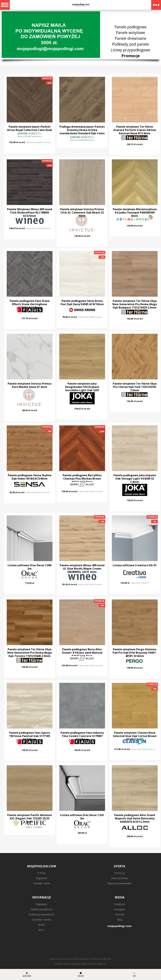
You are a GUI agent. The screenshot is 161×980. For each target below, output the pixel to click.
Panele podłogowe (131, 27)
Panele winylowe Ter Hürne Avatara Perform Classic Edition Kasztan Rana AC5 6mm (135, 130)
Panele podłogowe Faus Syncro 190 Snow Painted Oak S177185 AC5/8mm (30, 736)
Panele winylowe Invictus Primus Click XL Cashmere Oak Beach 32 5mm (82, 213)
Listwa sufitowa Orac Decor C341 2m (82, 817)
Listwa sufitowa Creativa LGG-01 (135, 565)
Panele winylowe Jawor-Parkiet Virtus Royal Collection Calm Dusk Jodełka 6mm (30, 130)
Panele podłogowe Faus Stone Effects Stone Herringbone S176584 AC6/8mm (30, 304)
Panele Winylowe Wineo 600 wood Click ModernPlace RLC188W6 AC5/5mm (30, 213)
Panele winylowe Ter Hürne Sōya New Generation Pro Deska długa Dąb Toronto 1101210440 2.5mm (30, 653)
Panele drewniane (130, 38)
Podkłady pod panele (130, 44)
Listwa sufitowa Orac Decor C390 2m (30, 567)
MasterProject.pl (97, 964)
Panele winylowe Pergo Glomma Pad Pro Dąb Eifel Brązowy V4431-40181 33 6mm (135, 653)
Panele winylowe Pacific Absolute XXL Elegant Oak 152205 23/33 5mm (30, 818)
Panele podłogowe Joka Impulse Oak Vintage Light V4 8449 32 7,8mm (135, 479)
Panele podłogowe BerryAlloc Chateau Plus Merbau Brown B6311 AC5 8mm (82, 479)
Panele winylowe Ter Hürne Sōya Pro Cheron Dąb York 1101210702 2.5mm (135, 387)
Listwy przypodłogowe (130, 50)
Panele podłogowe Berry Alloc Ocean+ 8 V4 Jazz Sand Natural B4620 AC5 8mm (82, 653)
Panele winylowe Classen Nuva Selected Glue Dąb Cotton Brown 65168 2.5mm (135, 736)
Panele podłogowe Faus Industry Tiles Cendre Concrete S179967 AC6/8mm (82, 736)
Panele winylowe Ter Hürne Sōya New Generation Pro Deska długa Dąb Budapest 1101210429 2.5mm (135, 304)
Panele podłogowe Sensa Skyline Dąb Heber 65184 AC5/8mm (30, 477)
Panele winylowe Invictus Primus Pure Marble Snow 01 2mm (30, 385)
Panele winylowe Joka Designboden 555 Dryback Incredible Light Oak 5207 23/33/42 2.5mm (82, 389)
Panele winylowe (130, 32)
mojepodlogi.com (60, 959)
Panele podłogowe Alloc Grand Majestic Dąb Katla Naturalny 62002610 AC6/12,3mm (135, 818)
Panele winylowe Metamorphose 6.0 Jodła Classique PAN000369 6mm (135, 213)
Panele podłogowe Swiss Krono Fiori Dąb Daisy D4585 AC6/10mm (82, 303)
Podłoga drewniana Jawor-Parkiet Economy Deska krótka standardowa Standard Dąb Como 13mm (82, 132)
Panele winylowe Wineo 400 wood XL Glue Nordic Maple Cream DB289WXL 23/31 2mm (82, 569)
